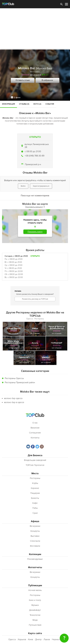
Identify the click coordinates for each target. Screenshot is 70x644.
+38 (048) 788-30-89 (35, 156)
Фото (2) (37, 104)
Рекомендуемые (35, 559)
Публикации (35, 585)
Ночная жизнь (35, 590)
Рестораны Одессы (14, 378)
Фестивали (35, 546)
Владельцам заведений (35, 460)
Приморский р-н (33, 164)
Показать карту (35, 232)
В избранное (47, 80)
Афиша (35, 521)
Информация (8, 104)
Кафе (35, 503)
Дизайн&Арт (35, 610)
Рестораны (35, 72)
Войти (23, 186)
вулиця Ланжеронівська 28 (37, 146)
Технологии (35, 615)
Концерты (35, 531)
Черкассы (57, 639)
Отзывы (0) (24, 104)
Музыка (35, 605)
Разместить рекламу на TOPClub (35, 299)
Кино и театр (35, 600)
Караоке (35, 488)
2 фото (17, 97)
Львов (47, 639)
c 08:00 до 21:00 (33, 151)
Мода (35, 620)
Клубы (35, 483)
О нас (35, 423)
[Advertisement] (35, 29)
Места (35, 473)
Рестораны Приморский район (20, 382)
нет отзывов (35, 75)
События (50, 104)
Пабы (35, 508)
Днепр (38, 639)
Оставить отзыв (23, 80)
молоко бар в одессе (14, 402)
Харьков (22, 639)
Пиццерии (35, 493)
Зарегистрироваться (41, 186)
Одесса (12, 639)
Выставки (35, 536)
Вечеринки (35, 526)
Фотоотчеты (35, 567)
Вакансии (35, 428)
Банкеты (35, 498)
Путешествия (35, 625)
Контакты (35, 438)
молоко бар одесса (13, 398)
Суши (35, 513)
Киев (31, 639)
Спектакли (35, 541)
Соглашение (35, 433)
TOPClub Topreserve (35, 465)
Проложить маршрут (35, 207)
